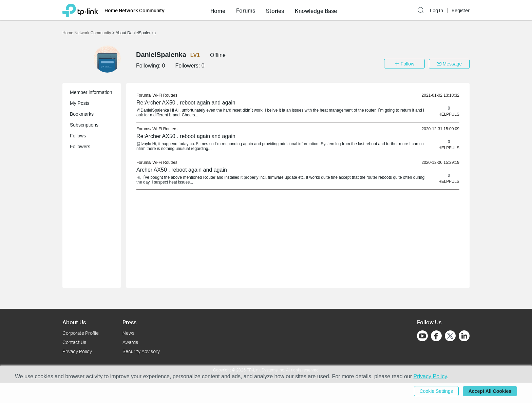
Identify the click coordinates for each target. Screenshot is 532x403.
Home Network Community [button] (135, 10)
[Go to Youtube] (422, 336)
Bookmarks (82, 114)
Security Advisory (141, 351)
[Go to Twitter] (450, 337)
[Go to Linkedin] (464, 336)
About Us (74, 322)
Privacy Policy (77, 351)
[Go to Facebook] (436, 336)
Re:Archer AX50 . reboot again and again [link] (186, 103)
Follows (78, 136)
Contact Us (74, 342)
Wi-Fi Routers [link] (165, 95)
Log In (436, 11)
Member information (91, 92)
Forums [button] (246, 11)
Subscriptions (84, 125)
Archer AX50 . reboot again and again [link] (182, 170)
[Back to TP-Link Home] (80, 10)
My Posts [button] (80, 103)
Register (461, 11)
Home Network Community (87, 33)
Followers (80, 147)
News (128, 333)
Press (129, 322)
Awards (130, 342)
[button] (218, 10)
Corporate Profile (81, 333)
